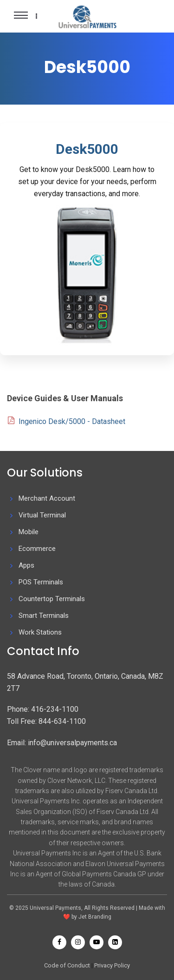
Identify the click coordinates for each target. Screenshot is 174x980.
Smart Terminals (44, 616)
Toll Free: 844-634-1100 (46, 721)
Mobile (29, 532)
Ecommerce (37, 549)
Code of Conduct (67, 965)
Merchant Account (47, 498)
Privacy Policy (112, 965)
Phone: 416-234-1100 (43, 709)
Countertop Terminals (52, 599)
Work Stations (40, 632)
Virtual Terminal (42, 515)
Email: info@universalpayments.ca (62, 743)
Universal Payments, (57, 908)
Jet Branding (95, 917)
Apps (26, 565)
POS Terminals (41, 582)
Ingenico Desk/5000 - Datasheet (72, 421)
